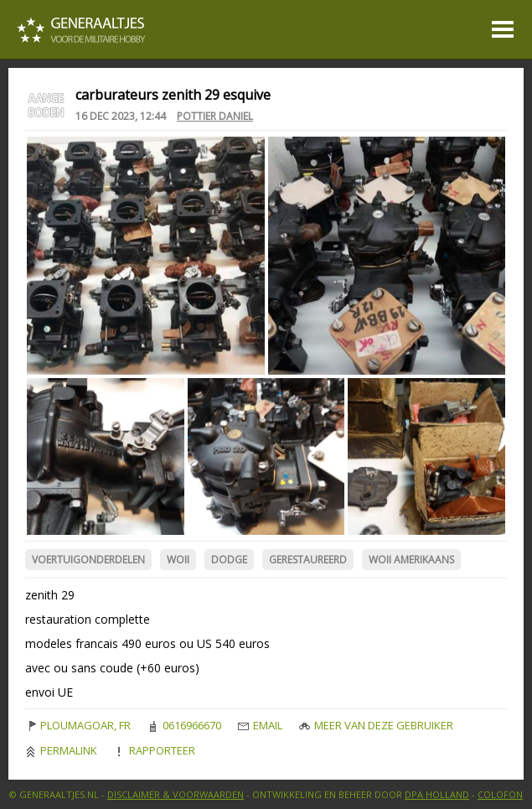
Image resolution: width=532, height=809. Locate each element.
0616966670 (184, 725)
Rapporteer (155, 750)
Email (260, 725)
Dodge (229, 560)
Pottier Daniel (215, 116)
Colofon (500, 794)
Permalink (61, 750)
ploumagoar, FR (78, 725)
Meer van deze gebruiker (376, 725)
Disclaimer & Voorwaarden (176, 794)
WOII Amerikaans (411, 560)
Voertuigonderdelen (88, 560)
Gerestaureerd (308, 560)
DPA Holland (437, 794)
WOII (178, 560)
